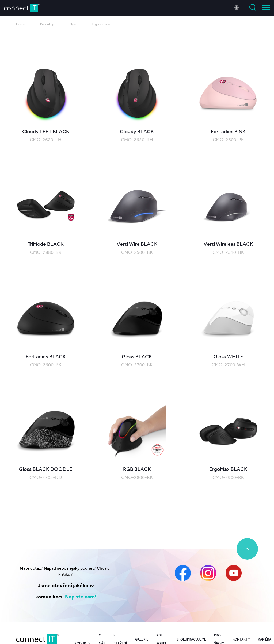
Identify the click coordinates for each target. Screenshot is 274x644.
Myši (73, 24)
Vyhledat (253, 8)
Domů (21, 24)
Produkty (47, 24)
